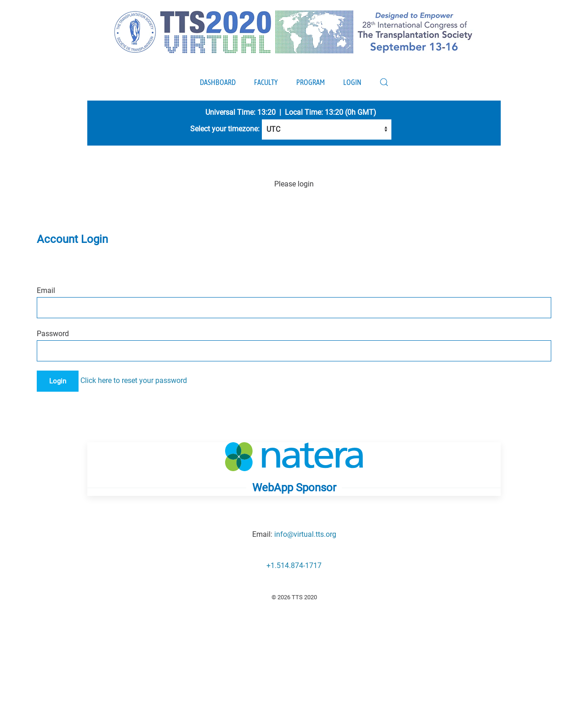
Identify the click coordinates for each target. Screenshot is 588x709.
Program (311, 82)
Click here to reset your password (134, 380)
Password (53, 334)
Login (352, 82)
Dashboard (218, 82)
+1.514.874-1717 (294, 566)
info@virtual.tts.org (305, 534)
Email (46, 290)
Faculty (266, 82)
